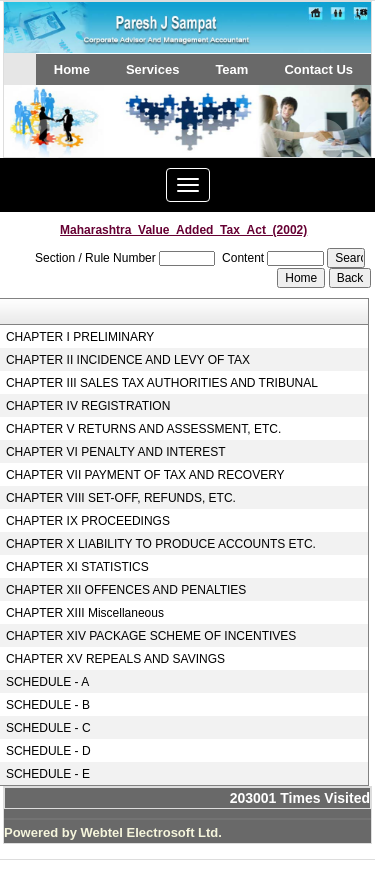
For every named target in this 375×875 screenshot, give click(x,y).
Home (72, 69)
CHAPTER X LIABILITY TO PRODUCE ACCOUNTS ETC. (161, 544)
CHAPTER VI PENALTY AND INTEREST (116, 452)
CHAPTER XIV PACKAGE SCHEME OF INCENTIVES (151, 636)
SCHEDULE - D (48, 751)
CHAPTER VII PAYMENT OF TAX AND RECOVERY (145, 475)
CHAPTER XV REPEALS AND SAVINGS (115, 659)
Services (153, 69)
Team (231, 69)
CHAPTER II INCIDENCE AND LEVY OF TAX (128, 360)
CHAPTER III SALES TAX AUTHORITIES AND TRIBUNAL (162, 383)
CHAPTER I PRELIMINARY (80, 337)
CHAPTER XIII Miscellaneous (85, 613)
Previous (47, 140)
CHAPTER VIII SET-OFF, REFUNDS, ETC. (121, 498)
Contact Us (318, 69)
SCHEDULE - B (48, 705)
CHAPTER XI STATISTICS (77, 567)
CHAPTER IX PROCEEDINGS (88, 521)
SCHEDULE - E (48, 774)
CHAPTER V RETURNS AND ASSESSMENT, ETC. (143, 429)
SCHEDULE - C (48, 728)
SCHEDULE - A (47, 682)
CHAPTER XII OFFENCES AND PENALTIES (126, 590)
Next (323, 140)
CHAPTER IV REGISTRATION (88, 406)
